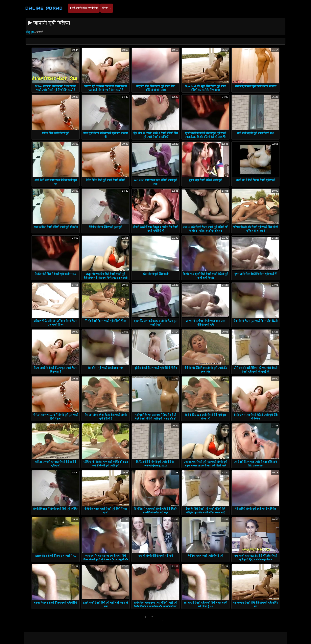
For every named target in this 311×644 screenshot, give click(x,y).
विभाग (107, 8)
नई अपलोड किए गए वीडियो (84, 8)
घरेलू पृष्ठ (30, 32)
